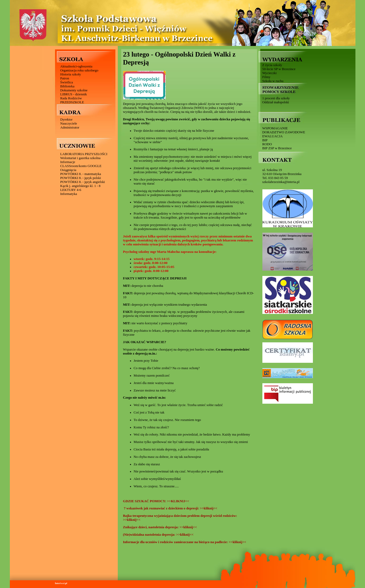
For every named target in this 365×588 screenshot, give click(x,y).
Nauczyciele (69, 123)
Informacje (68, 162)
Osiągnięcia (68, 170)
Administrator (70, 127)
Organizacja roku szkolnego (79, 70)
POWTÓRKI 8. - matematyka (81, 174)
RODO (267, 144)
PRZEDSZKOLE (72, 102)
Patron (65, 78)
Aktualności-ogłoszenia (76, 66)
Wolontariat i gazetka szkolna (80, 158)
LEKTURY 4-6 (71, 190)
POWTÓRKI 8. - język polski (81, 178)
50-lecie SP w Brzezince (279, 69)
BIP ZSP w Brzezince (277, 148)
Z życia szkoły (272, 65)
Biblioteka (67, 86)
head (61, 583)
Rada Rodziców (71, 98)
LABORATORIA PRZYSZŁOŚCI (84, 154)
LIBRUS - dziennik (74, 94)
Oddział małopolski (276, 102)
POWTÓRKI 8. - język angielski (83, 182)
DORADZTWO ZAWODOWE (284, 132)
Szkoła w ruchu (273, 81)
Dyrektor (66, 120)
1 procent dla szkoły (276, 98)
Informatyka (69, 194)
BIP (265, 140)
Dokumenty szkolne (74, 90)
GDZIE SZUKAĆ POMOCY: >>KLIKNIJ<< (157, 501)
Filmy (267, 77)
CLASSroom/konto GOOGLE (81, 166)
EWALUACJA (273, 136)
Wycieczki (270, 73)
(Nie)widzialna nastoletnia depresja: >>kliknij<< (159, 535)
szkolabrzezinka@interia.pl (281, 182)
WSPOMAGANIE (275, 128)
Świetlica (67, 82)
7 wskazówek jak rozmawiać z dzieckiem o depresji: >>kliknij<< (170, 508)
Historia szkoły (71, 74)
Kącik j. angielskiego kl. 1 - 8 (80, 186)
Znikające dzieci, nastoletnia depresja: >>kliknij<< (161, 527)
